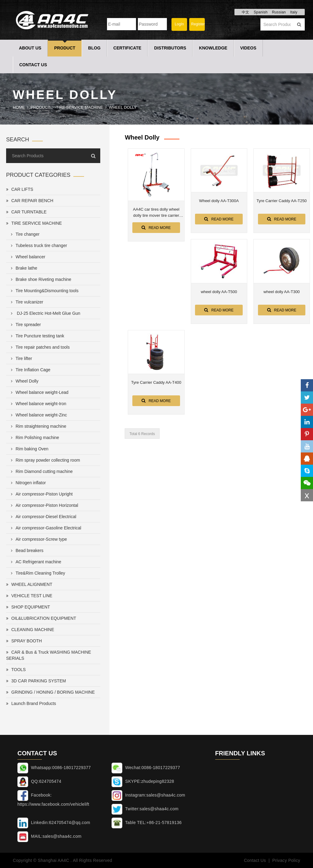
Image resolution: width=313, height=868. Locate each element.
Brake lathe (23, 268)
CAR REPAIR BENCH (30, 201)
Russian (279, 12)
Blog (94, 48)
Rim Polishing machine (34, 438)
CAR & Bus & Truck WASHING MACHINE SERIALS (49, 655)
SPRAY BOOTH (24, 641)
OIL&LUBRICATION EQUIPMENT (41, 618)
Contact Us (33, 65)
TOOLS (16, 670)
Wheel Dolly (123, 107)
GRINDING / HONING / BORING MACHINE (50, 692)
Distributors (170, 48)
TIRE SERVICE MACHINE (79, 107)
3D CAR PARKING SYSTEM (36, 681)
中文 (246, 12)
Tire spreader (25, 325)
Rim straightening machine (37, 426)
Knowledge (213, 48)
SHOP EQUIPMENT (28, 607)
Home (19, 107)
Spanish (261, 12)
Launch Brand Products (31, 703)
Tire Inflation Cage (29, 370)
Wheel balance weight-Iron (37, 404)
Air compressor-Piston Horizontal (43, 505)
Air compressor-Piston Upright (41, 494)
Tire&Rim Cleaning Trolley (37, 573)
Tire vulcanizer (26, 302)
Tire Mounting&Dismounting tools (44, 291)
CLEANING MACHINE (30, 630)
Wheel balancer (27, 257)
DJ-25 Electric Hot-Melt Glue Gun (44, 313)
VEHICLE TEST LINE (29, 596)
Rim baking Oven (28, 449)
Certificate (127, 48)
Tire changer (24, 234)
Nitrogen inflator (27, 483)
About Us (30, 48)
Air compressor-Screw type (38, 539)
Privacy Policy (286, 860)
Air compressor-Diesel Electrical (42, 517)
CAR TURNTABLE (26, 212)
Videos (248, 48)
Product (65, 48)
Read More (156, 227)
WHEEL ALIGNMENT (29, 584)
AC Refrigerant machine (35, 562)
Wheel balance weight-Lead (39, 392)
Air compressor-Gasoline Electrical (45, 528)
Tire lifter (20, 358)
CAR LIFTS (20, 189)
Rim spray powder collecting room (44, 460)
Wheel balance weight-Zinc (38, 415)
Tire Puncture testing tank (36, 336)
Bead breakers (26, 550)
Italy (294, 12)
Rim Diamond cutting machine (41, 471)
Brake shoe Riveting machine (40, 279)
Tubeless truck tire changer (38, 245)
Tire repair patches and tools (39, 347)
